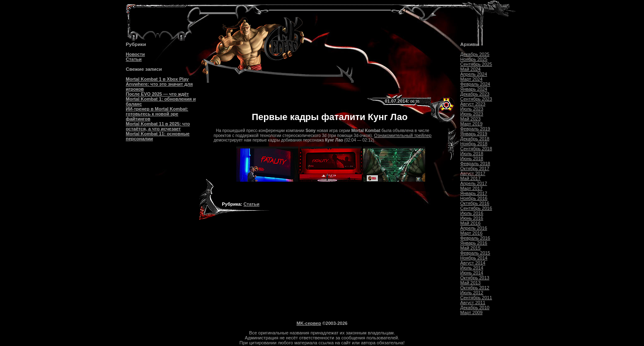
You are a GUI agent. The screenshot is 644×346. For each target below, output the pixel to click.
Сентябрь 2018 (476, 149)
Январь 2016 (474, 243)
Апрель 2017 (474, 183)
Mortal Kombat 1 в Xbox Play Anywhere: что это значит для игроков (160, 84)
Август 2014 (473, 263)
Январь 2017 (474, 193)
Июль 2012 (472, 293)
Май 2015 (471, 248)
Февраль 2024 (475, 84)
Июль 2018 (472, 154)
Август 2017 (473, 173)
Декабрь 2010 (475, 308)
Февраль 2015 (475, 253)
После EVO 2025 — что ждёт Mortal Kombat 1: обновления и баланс (161, 99)
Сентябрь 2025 (476, 64)
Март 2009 (472, 312)
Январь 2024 (474, 89)
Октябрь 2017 (475, 168)
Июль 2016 (472, 213)
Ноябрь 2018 (474, 144)
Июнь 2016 (472, 218)
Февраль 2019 (475, 129)
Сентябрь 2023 (476, 99)
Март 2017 (472, 188)
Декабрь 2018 (475, 139)
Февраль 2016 (475, 238)
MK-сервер (309, 323)
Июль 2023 (472, 109)
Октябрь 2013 (475, 278)
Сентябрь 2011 (476, 298)
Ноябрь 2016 (474, 198)
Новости (136, 54)
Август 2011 (473, 303)
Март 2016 (472, 233)
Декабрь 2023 (475, 94)
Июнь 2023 (472, 114)
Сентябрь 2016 (476, 208)
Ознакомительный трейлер (403, 135)
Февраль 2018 (475, 163)
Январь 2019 (474, 134)
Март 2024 (472, 79)
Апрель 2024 (474, 74)
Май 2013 (471, 283)
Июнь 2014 (472, 273)
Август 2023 (473, 104)
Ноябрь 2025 (474, 59)
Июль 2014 (472, 268)
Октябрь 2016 (475, 203)
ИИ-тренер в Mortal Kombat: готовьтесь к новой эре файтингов (157, 114)
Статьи (134, 59)
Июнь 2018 (472, 159)
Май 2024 (471, 69)
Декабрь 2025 (475, 54)
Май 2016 (471, 223)
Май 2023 (471, 119)
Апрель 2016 (474, 228)
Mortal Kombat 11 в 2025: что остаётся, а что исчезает (158, 126)
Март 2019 (472, 124)
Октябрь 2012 (475, 288)
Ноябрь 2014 (474, 258)
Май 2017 (471, 178)
